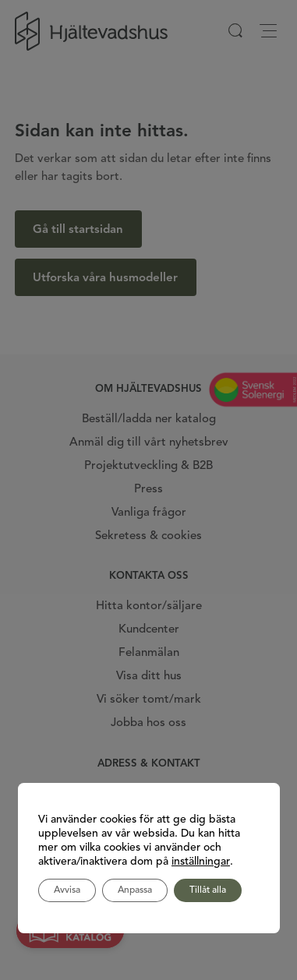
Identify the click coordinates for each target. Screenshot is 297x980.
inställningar (201, 862)
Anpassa (135, 890)
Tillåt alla (208, 890)
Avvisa (67, 890)
